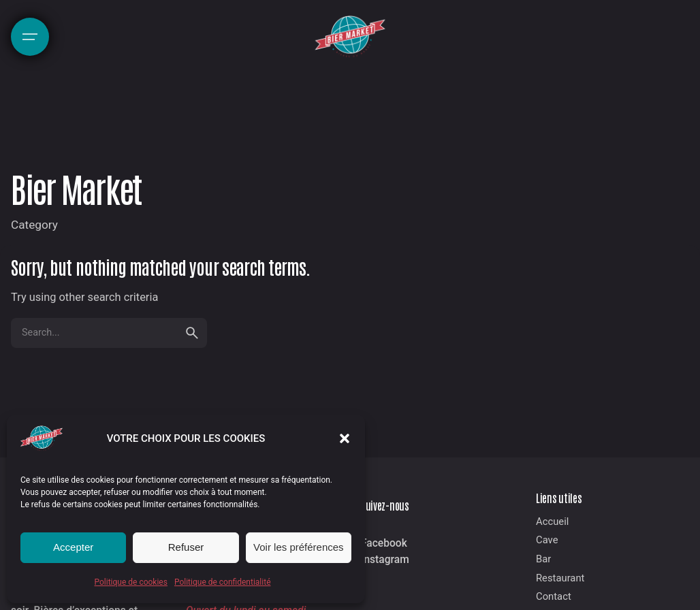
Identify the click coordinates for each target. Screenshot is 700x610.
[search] (192, 333)
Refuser (186, 547)
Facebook (384, 543)
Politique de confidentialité (223, 582)
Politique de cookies (131, 582)
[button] (345, 438)
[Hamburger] (30, 37)
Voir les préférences (299, 547)
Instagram (385, 560)
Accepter (73, 547)
